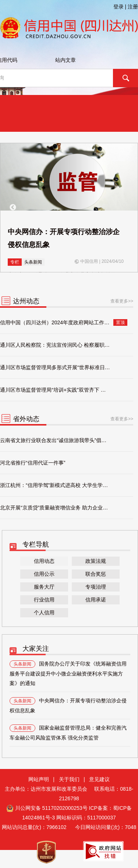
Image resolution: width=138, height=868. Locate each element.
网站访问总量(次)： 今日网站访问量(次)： (69, 827)
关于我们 (69, 779)
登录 (118, 7)
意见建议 (99, 779)
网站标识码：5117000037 (86, 818)
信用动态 (44, 561)
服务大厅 (44, 587)
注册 (133, 7)
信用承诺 (96, 600)
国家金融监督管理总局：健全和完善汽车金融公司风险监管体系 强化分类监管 (68, 733)
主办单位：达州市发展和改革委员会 (49, 789)
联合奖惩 (96, 574)
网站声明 (39, 779)
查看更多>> (122, 301)
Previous (13, 208)
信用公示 (44, 574)
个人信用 (44, 613)
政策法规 (96, 561)
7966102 (56, 827)
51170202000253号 (65, 808)
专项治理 (96, 587)
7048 (130, 827)
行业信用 (44, 600)
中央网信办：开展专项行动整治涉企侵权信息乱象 (68, 705)
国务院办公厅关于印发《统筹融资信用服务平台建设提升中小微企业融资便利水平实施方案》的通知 (68, 673)
